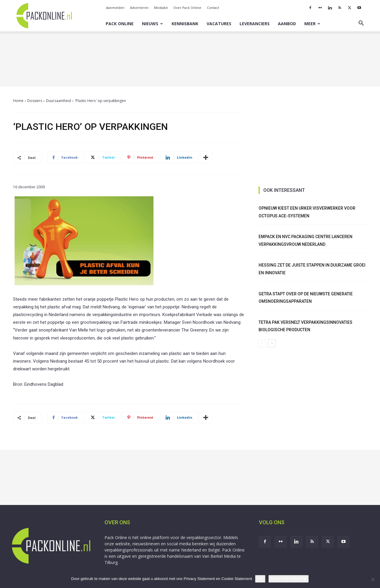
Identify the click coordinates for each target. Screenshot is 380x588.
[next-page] (272, 343)
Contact (213, 8)
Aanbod (287, 24)
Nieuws (152, 24)
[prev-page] (262, 343)
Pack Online (120, 24)
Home (18, 101)
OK (260, 579)
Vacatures (219, 24)
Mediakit (161, 8)
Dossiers (35, 101)
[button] (361, 24)
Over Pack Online (187, 8)
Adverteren (139, 8)
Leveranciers (255, 24)
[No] (373, 579)
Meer (312, 24)
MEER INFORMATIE (289, 579)
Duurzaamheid (58, 101)
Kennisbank (185, 24)
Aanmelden (115, 8)
